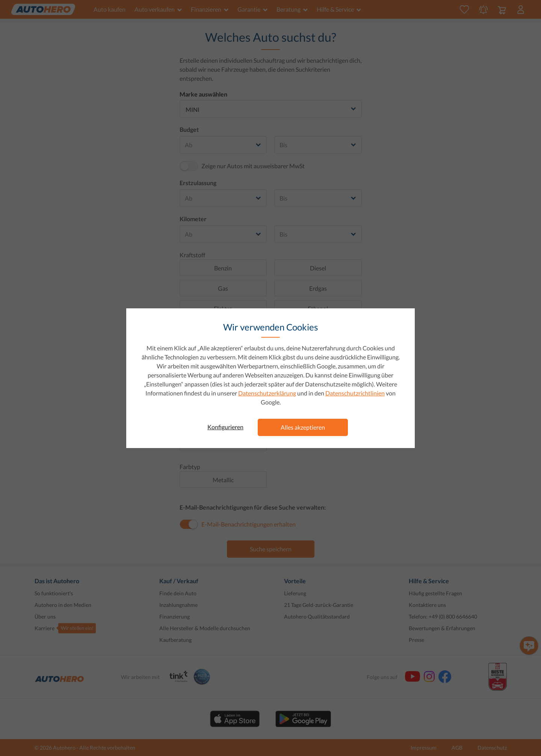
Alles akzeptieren (303, 427)
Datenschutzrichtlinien (355, 393)
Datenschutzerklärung (267, 393)
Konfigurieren (225, 427)
